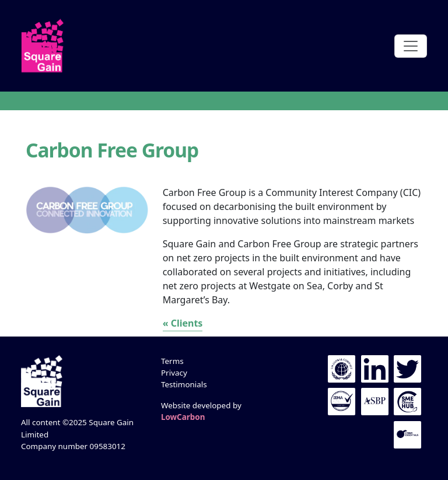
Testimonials (184, 384)
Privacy (174, 373)
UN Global (342, 369)
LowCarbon (183, 417)
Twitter (407, 369)
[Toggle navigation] (411, 46)
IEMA (342, 402)
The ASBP (375, 402)
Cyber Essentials (407, 435)
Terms (172, 361)
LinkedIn (375, 369)
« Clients (183, 323)
